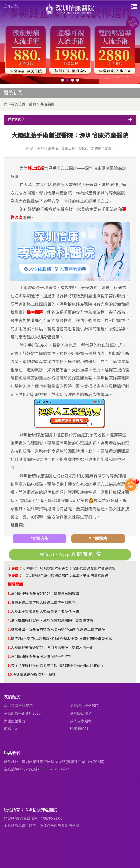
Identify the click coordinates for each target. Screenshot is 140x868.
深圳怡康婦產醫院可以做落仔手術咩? (41, 656)
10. (10, 674)
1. (9, 593)
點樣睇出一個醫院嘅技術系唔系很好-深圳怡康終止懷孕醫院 (58, 629)
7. (9, 647)
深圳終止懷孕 (81, 713)
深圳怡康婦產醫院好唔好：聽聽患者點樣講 (45, 593)
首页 (33, 104)
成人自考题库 (81, 721)
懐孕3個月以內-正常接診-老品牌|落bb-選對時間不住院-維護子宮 (62, 638)
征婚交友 (11, 729)
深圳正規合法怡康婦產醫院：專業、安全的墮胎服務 (67, 576)
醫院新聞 (47, 104)
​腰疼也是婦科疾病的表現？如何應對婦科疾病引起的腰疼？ (57, 665)
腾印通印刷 (79, 729)
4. (9, 620)
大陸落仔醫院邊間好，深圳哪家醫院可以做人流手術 (52, 647)
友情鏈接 (12, 697)
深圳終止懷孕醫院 (84, 706)
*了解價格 (98, 539)
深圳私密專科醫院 (18, 706)
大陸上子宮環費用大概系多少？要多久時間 (45, 611)
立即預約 (11, 6)
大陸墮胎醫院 (15, 721)
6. (9, 638)
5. (9, 629)
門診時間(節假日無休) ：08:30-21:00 (33, 818)
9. (9, 665)
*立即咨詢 (39, 539)
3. (9, 611)
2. (9, 602)
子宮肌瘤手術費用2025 (22, 713)
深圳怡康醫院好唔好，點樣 (34, 674)
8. (9, 656)
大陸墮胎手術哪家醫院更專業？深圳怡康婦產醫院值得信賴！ (71, 569)
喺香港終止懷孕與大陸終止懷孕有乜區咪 (43, 602)
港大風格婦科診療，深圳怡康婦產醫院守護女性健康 (52, 620)
